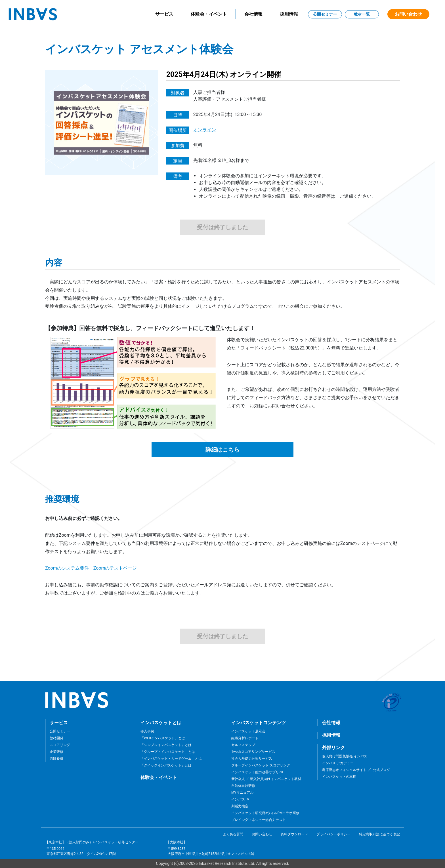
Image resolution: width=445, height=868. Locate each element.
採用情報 (289, 14)
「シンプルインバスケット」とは (166, 745)
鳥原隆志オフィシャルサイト (344, 770)
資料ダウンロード (294, 834)
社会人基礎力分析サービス (252, 759)
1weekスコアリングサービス (253, 752)
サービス (164, 14)
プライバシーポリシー (333, 834)
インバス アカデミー (338, 763)
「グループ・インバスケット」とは (168, 752)
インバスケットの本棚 (339, 777)
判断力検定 (240, 806)
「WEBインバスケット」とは (163, 738)
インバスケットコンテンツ (259, 723)
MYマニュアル (242, 793)
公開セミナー (325, 14)
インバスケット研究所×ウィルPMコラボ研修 (265, 813)
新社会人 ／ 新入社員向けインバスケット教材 (266, 779)
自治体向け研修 (243, 786)
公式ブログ (381, 770)
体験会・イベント (209, 14)
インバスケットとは (161, 723)
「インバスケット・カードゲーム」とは (171, 759)
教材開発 (56, 738)
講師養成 (56, 759)
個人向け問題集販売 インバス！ (346, 756)
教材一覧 (362, 14)
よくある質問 (233, 834)
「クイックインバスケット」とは (166, 765)
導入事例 (147, 731)
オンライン (205, 130)
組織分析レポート (245, 738)
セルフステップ (243, 745)
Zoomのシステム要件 (67, 568)
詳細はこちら (222, 450)
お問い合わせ (408, 14)
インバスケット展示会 (248, 731)
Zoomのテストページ (115, 568)
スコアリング (60, 745)
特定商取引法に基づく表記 (379, 834)
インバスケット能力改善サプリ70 (257, 772)
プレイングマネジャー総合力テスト (259, 820)
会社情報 (253, 14)
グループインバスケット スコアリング (261, 765)
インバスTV (240, 799)
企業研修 (56, 752)
